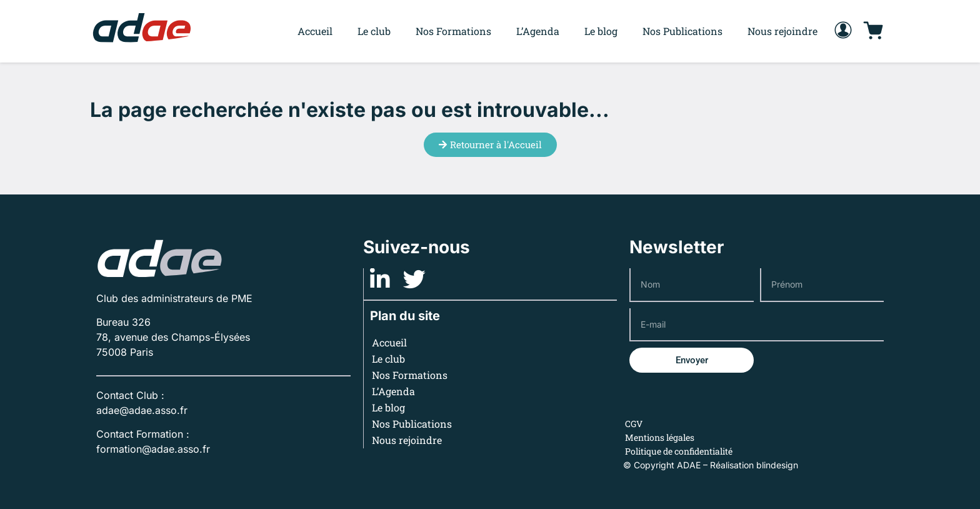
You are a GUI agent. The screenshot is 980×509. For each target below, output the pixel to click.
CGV (634, 424)
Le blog (601, 31)
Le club (374, 31)
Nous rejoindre (782, 31)
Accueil (315, 31)
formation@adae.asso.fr (153, 449)
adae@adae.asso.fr (142, 410)
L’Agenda (538, 31)
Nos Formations (453, 31)
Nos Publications (682, 31)
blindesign (777, 465)
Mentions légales (660, 437)
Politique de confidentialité (679, 451)
